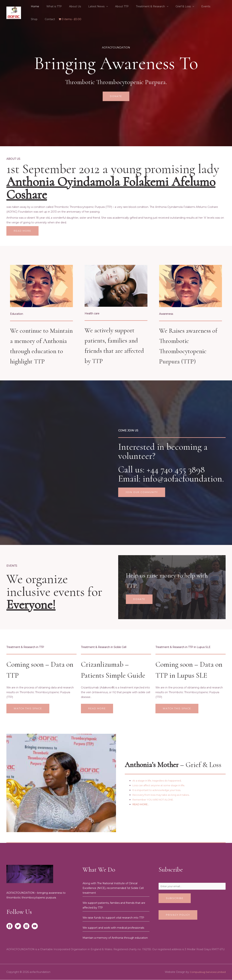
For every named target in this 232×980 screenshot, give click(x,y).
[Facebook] (9, 926)
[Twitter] (18, 926)
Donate (116, 96)
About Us (70, 6)
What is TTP (51, 6)
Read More (23, 231)
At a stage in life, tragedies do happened (158, 781)
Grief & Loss (169, 6)
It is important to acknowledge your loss (158, 790)
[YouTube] (35, 926)
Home (34, 6)
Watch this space (28, 709)
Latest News (89, 6)
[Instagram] (26, 926)
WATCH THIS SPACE (177, 709)
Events (189, 6)
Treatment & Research (138, 6)
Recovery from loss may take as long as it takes (163, 795)
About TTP (112, 6)
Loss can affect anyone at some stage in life (161, 786)
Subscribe (175, 899)
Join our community (143, 492)
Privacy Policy (179, 916)
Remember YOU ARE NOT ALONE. (155, 800)
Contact (216, 6)
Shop (202, 6)
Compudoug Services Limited (207, 972)
